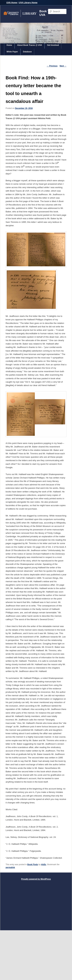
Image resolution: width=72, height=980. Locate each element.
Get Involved (53, 45)
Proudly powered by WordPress (36, 879)
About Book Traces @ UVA (30, 45)
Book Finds (33, 865)
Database (27, 52)
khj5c (44, 865)
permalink (10, 867)
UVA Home (12, 3)
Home (9, 45)
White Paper (12, 52)
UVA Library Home (28, 3)
